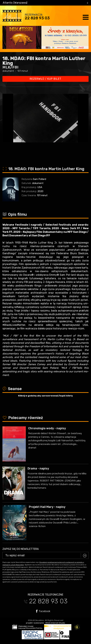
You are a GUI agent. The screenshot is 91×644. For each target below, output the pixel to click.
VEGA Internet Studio (55, 623)
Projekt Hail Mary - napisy (47, 507)
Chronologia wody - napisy (47, 428)
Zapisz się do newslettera (21, 549)
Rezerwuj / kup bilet (45, 79)
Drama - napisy (38, 468)
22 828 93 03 (37, 18)
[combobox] (45, 3)
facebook (43, 611)
